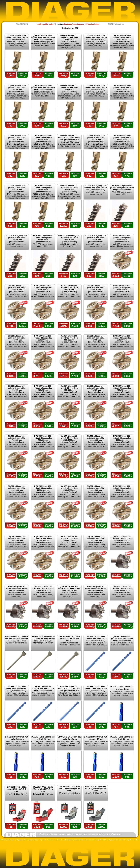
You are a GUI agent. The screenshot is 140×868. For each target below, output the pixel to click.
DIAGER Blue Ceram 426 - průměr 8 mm (17, 738)
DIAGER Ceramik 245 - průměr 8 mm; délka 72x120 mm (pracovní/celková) (43, 689)
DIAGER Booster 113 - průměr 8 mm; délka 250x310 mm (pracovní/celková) (69, 138)
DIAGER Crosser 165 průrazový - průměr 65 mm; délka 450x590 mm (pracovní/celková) (17, 589)
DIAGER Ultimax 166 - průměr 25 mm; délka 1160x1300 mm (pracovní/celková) (122, 439)
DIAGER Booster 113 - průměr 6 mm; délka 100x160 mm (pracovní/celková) (43, 37)
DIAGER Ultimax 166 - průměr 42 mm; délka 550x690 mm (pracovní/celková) (17, 389)
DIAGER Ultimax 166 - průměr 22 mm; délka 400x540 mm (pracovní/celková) (43, 289)
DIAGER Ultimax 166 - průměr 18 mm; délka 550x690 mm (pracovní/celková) (17, 339)
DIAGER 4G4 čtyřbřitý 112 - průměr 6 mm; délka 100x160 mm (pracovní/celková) (96, 188)
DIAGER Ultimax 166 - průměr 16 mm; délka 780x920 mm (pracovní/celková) (43, 389)
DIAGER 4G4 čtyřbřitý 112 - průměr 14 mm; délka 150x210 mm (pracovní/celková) (69, 239)
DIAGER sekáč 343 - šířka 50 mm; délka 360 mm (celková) (17, 637)
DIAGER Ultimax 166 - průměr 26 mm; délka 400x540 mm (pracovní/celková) (69, 289)
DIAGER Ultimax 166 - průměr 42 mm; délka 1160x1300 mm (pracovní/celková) (69, 489)
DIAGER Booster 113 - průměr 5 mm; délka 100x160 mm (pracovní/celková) (17, 37)
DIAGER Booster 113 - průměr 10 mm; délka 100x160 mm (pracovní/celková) (122, 38)
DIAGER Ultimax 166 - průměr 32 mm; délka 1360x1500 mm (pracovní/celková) (43, 539)
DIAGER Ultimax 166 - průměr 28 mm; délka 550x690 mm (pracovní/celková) (96, 339)
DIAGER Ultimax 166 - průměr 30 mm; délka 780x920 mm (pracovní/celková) (122, 389)
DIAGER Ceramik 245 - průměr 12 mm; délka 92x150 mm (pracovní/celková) (96, 689)
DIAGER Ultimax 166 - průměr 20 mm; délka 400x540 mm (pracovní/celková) (17, 289)
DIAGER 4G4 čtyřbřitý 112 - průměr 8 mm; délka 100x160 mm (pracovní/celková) (122, 188)
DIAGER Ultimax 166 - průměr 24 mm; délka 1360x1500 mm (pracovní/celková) (122, 489)
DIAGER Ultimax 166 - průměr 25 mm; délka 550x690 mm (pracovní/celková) (69, 339)
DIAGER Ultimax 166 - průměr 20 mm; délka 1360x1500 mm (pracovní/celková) (96, 489)
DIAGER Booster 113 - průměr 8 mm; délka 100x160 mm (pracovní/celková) (96, 37)
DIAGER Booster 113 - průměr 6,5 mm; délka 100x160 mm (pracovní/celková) (69, 38)
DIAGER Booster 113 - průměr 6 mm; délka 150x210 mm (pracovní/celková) (43, 88)
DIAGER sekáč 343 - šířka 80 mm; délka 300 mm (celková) (43, 637)
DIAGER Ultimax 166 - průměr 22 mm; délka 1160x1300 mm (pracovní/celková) (96, 439)
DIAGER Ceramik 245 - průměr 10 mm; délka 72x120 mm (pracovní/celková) (69, 689)
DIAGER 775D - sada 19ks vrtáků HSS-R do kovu (17, 789)
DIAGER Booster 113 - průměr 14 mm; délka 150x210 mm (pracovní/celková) (43, 139)
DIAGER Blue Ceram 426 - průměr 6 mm (122, 688)
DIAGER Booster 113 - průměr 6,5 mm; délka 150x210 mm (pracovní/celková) (69, 89)
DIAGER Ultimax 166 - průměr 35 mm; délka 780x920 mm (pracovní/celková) (17, 439)
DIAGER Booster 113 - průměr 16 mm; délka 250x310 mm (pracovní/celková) (43, 189)
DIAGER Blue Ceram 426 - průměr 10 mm (43, 738)
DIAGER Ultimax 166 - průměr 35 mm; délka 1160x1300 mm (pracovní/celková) (43, 489)
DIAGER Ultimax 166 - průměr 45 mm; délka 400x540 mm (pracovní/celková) (122, 289)
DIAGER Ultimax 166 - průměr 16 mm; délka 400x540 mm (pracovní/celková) (122, 239)
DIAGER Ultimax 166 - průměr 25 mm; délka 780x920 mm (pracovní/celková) (96, 389)
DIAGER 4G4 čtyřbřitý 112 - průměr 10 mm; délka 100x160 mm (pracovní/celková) (17, 239)
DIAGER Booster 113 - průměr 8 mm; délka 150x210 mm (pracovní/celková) (96, 88)
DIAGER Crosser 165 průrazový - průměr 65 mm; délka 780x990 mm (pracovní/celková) (96, 589)
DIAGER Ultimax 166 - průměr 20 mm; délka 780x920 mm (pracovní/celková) (69, 389)
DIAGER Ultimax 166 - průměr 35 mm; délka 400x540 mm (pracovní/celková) (96, 289)
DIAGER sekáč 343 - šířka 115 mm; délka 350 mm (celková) (69, 638)
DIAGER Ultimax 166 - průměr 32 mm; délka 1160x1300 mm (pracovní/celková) (17, 489)
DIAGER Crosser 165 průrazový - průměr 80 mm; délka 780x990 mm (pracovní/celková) (122, 589)
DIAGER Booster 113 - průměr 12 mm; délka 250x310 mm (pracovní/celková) (122, 139)
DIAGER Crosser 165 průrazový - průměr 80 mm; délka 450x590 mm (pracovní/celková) (43, 589)
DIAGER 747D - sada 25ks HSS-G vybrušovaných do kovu (96, 789)
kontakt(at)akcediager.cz (74, 24)
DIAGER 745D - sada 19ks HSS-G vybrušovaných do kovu (69, 789)
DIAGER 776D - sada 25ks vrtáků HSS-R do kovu (43, 789)
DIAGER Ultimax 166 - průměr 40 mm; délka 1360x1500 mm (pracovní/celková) (69, 539)
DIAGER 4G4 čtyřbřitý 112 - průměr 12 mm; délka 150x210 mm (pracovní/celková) (43, 239)
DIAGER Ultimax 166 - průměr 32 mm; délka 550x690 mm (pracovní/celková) (122, 339)
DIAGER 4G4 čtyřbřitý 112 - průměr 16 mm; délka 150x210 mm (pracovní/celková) (96, 239)
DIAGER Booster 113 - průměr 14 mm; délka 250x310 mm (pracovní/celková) (17, 189)
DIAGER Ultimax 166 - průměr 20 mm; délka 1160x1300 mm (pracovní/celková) (69, 439)
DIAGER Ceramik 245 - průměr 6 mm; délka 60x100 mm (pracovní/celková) (17, 689)
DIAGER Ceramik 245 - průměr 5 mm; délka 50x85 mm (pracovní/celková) (122, 638)
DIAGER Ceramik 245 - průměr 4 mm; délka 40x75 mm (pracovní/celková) (96, 638)
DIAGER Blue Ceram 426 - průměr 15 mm (96, 738)
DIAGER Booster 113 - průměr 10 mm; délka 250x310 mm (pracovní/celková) (96, 139)
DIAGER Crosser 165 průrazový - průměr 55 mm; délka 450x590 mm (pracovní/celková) (122, 539)
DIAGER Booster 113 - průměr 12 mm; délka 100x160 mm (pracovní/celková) (17, 89)
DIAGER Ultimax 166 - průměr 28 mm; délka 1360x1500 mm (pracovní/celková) (17, 539)
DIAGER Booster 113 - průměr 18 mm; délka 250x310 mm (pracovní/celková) (69, 189)
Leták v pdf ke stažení (46, 24)
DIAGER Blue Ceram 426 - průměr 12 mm (69, 738)
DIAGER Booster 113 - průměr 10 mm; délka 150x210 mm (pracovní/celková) (122, 89)
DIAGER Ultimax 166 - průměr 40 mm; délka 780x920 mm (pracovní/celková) (43, 439)
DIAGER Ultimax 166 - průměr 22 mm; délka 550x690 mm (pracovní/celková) (43, 339)
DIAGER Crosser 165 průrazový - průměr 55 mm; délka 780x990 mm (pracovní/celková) (69, 589)
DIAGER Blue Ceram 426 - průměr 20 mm (122, 738)
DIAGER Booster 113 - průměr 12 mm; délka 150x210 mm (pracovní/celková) (17, 139)
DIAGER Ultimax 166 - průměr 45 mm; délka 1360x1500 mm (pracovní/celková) (96, 539)
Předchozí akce (93, 24)
